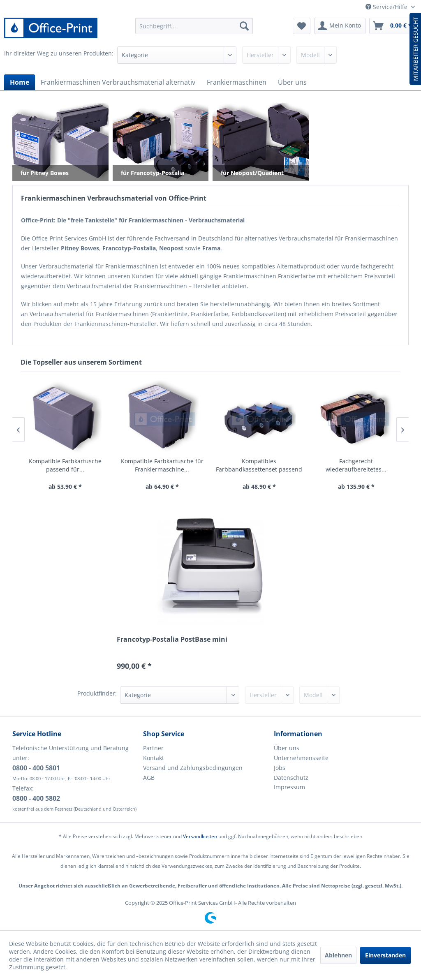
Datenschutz (291, 778)
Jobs (280, 768)
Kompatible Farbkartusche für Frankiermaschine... (162, 465)
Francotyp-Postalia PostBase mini (172, 639)
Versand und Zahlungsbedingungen (193, 768)
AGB (149, 778)
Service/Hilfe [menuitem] (387, 7)
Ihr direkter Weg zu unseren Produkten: (59, 53)
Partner (153, 748)
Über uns (287, 748)
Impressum (289, 787)
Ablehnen (338, 955)
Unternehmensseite (301, 758)
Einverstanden (385, 955)
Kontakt (154, 758)
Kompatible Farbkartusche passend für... (65, 465)
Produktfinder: (97, 693)
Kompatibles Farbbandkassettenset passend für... (259, 465)
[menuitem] (194, 26)
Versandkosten (200, 836)
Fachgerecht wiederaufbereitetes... (356, 465)
